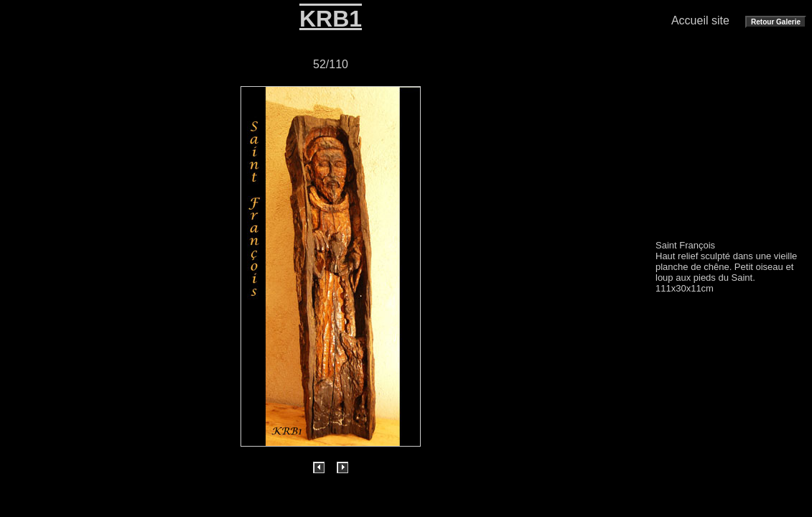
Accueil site (700, 20)
